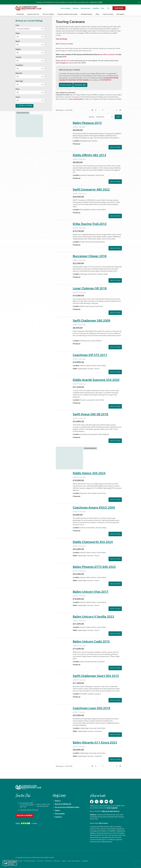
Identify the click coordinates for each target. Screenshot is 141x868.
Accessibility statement (30, 861)
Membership (20, 14)
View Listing (115, 147)
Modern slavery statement (74, 861)
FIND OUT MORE (96, 2)
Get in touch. (103, 823)
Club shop (76, 8)
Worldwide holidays (86, 14)
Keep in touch (98, 797)
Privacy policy (57, 861)
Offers (97, 14)
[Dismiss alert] (139, 2)
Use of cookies (19, 861)
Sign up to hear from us (111, 811)
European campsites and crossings (67, 14)
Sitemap (64, 861)
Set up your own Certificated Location (67, 807)
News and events (86, 8)
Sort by (91, 117)
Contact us (58, 817)
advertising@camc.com (64, 63)
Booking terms (48, 861)
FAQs (103, 8)
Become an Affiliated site (63, 804)
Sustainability (85, 861)
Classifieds (96, 8)
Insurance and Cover (33, 14)
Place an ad (66, 85)
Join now (119, 8)
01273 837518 (106, 80)
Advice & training (108, 14)
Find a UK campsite (48, 14)
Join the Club (23, 797)
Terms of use (40, 861)
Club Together (120, 14)
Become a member (25, 815)
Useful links (59, 797)
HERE (64, 57)
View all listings (61, 39)
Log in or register (66, 8)
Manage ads (80, 85)
